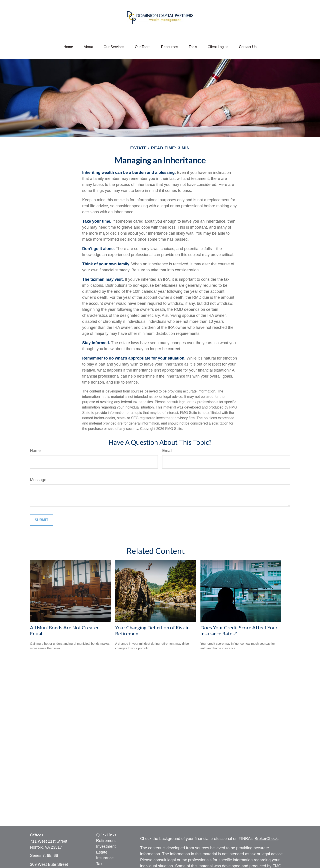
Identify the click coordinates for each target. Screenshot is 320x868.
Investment (106, 846)
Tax (99, 864)
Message (38, 480)
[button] (68, 47)
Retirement (106, 841)
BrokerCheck (266, 839)
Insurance (105, 858)
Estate (102, 852)
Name (35, 451)
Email (167, 451)
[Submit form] (41, 520)
